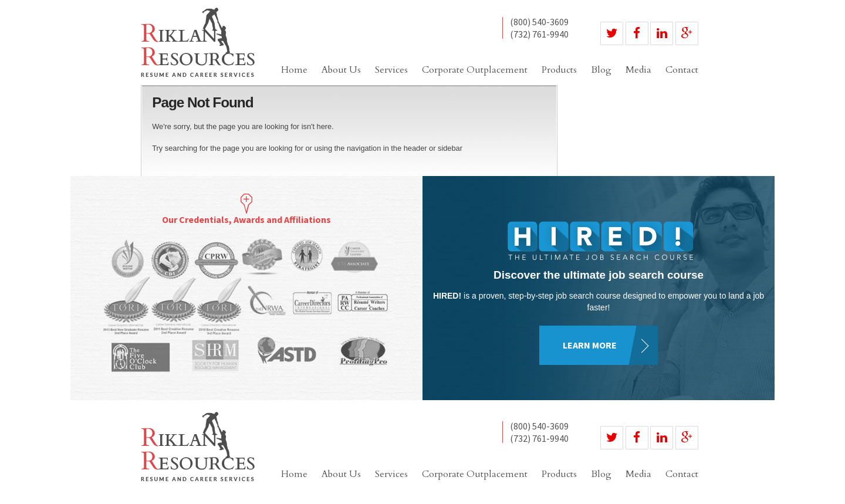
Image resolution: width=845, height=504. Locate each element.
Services (391, 70)
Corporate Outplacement (475, 70)
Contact (682, 70)
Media (638, 70)
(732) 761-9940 (539, 34)
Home (294, 70)
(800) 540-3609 (539, 22)
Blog (601, 70)
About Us (341, 70)
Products (559, 70)
